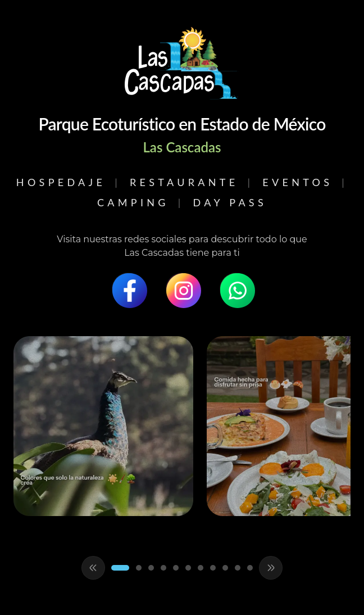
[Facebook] (128, 289)
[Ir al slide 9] (225, 568)
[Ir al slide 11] (250, 568)
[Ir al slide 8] (213, 568)
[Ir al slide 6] (188, 568)
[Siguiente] (271, 568)
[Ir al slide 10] (238, 568)
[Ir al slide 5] (176, 568)
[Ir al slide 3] (151, 568)
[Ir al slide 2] (139, 568)
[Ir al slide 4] (163, 568)
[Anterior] (93, 568)
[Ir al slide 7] (201, 568)
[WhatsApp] (236, 289)
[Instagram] (182, 289)
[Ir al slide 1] (120, 568)
